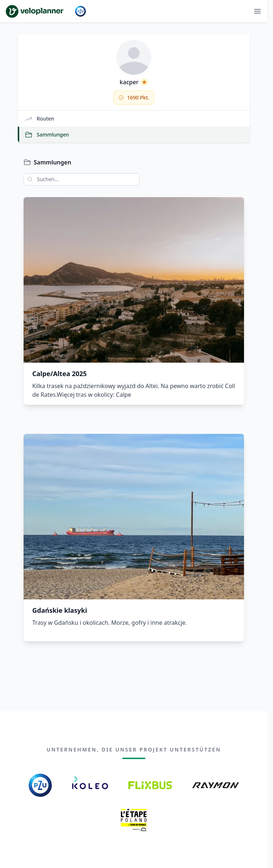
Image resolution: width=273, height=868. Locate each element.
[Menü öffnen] (257, 11)
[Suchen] (28, 179)
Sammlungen (47, 135)
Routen (40, 119)
